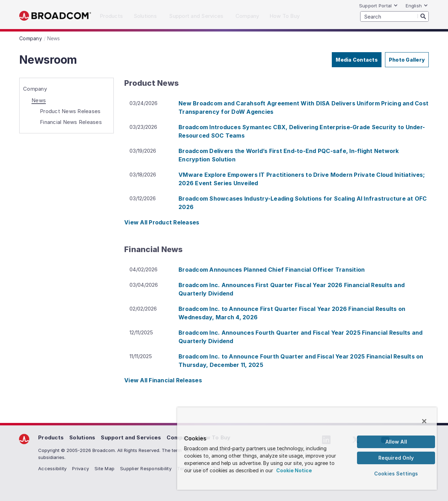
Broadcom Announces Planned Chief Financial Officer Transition (272, 270)
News (39, 100)
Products (51, 437)
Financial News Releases (71, 122)
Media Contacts (357, 60)
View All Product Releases (162, 222)
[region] (307, 448)
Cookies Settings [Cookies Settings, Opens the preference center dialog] (396, 474)
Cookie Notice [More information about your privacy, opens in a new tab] (294, 470)
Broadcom (55, 16)
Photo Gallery (407, 60)
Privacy (80, 468)
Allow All (396, 442)
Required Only (396, 458)
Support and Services (131, 437)
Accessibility (52, 468)
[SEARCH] (394, 16)
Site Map (104, 468)
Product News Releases (70, 111)
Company (35, 89)
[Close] (424, 421)
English (417, 6)
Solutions (82, 437)
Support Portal (379, 6)
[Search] (423, 16)
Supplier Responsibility (146, 468)
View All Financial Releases (163, 380)
